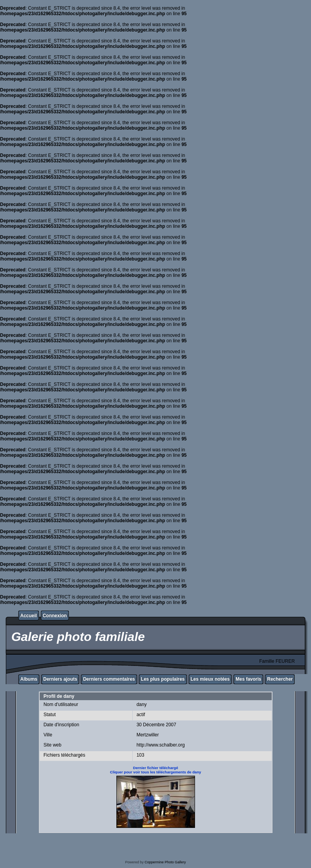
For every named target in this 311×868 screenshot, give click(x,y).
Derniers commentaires (109, 679)
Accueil (29, 616)
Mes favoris (248, 679)
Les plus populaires (163, 679)
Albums (29, 679)
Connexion (55, 616)
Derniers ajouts (60, 679)
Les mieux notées (210, 679)
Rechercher (280, 679)
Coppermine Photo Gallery (165, 862)
